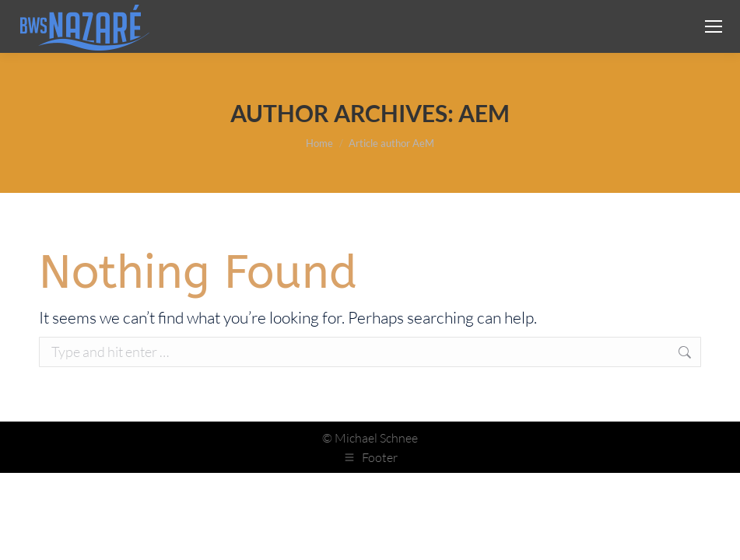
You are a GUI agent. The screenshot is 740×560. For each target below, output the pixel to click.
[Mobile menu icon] (714, 26)
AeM (484, 113)
